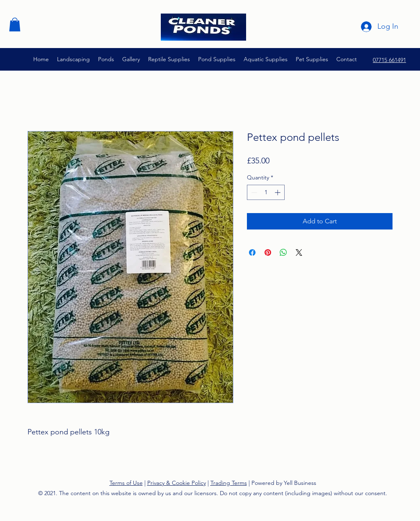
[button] (15, 24)
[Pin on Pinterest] (268, 252)
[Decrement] (253, 192)
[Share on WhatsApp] (283, 252)
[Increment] (278, 192)
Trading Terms (229, 483)
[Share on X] (299, 252)
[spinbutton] (266, 192)
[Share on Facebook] (252, 252)
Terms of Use (126, 483)
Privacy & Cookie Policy (177, 483)
